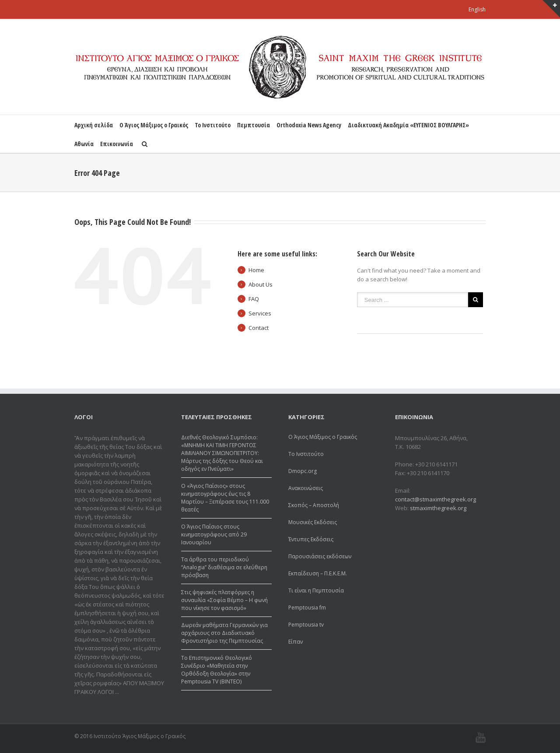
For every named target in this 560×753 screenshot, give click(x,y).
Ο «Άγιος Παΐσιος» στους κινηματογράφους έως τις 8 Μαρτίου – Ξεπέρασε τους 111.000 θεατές (225, 498)
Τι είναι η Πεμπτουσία (316, 590)
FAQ (254, 299)
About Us (261, 284)
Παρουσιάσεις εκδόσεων (320, 556)
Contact (259, 328)
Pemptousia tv (306, 625)
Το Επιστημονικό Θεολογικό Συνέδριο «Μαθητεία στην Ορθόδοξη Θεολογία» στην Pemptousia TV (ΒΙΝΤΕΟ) (217, 670)
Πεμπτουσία (254, 125)
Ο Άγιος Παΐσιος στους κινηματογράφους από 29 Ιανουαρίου (214, 534)
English (477, 9)
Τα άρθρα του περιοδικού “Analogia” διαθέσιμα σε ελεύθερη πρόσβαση (224, 567)
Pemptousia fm (307, 608)
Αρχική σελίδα (94, 125)
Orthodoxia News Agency (309, 125)
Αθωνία (84, 144)
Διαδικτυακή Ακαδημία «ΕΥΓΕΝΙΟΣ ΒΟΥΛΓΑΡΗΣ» (408, 125)
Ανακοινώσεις (306, 488)
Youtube (481, 737)
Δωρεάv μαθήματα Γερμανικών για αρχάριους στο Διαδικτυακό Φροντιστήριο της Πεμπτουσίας (224, 633)
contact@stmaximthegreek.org (436, 499)
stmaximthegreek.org (438, 508)
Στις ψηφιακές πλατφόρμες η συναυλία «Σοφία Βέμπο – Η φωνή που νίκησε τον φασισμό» (224, 600)
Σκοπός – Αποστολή (314, 505)
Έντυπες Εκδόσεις (311, 539)
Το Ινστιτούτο (213, 125)
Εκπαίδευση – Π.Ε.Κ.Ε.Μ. (318, 573)
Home (256, 270)
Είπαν (296, 642)
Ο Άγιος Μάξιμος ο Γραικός (154, 125)
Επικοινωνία (117, 144)
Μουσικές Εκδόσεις (313, 522)
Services (260, 313)
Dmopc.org (303, 471)
